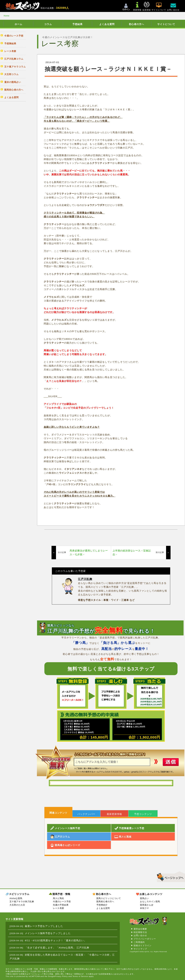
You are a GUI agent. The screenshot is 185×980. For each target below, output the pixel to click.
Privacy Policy (61, 976)
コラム (48, 24)
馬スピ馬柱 (59, 898)
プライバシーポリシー (145, 939)
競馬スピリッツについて (109, 898)
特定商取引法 (140, 932)
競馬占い (144, 898)
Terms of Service (80, 976)
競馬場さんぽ (147, 905)
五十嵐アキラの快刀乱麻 (22, 902)
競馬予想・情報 (61, 894)
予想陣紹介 (102, 905)
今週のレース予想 (62, 902)
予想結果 (77, 24)
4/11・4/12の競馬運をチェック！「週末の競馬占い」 (56, 940)
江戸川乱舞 (85, 579)
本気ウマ (144, 908)
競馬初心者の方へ (105, 902)
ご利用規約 (139, 942)
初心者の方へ (136, 24)
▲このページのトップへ (170, 876)
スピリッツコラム (19, 894)
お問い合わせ (140, 935)
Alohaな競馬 (16, 898)
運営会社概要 (140, 929)
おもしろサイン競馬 (150, 902)
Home (7, 16)
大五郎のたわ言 (17, 905)
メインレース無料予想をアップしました (48, 933)
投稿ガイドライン (143, 945)
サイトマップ (140, 949)
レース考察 (59, 908)
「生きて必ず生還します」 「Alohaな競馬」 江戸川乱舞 (57, 948)
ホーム (18, 24)
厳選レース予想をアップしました (44, 926)
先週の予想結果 (61, 905)
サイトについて (166, 24)
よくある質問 (107, 24)
